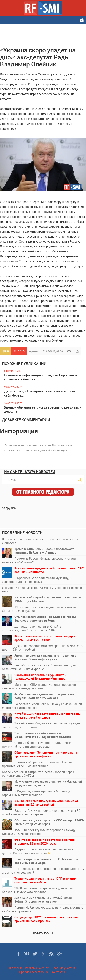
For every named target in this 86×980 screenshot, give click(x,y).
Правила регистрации (34, 972)
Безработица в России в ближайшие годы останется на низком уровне (39, 667)
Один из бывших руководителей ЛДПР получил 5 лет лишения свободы (37, 744)
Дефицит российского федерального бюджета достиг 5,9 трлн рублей (42, 648)
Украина (34, 351)
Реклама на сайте (37, 968)
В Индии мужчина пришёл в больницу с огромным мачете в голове (37, 793)
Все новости (43, 932)
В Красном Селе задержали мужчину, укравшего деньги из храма (35, 580)
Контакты (58, 972)
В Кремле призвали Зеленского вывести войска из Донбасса (40, 541)
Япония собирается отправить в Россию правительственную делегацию (38, 764)
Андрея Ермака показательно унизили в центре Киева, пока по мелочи (38, 851)
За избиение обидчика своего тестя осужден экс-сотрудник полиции (41, 725)
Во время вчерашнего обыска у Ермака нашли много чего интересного (42, 706)
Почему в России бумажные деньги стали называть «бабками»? (39, 560)
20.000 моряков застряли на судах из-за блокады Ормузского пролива (37, 890)
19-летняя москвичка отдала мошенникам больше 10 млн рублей (39, 609)
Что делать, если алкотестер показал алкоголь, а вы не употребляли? (43, 870)
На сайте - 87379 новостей (30, 472)
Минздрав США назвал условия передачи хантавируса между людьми (39, 686)
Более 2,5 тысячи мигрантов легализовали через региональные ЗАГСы (38, 774)
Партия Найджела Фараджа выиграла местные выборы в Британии (43, 909)
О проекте (16, 968)
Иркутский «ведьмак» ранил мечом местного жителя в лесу (42, 589)
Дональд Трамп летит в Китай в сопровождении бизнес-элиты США (32, 628)
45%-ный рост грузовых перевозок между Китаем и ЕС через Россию (39, 832)
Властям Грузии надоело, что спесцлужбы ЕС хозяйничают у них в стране (41, 812)
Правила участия (63, 968)
